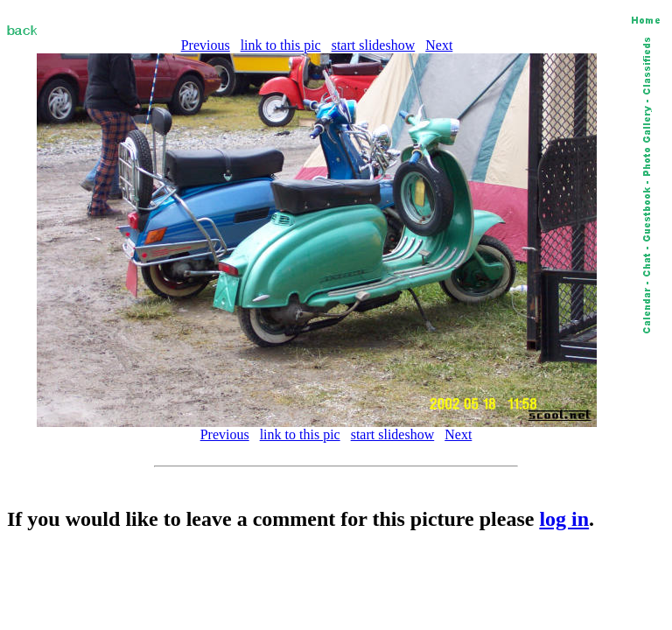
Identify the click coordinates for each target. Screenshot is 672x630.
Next (439, 45)
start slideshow (374, 45)
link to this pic (281, 45)
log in (564, 519)
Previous (206, 45)
